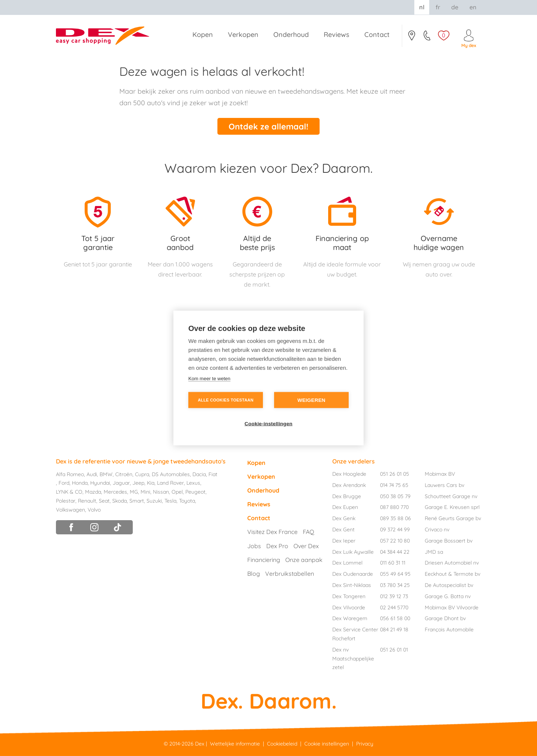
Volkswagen (70, 510)
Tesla (170, 501)
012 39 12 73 (394, 596)
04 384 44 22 (395, 552)
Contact (412, 38)
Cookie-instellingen (268, 424)
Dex (200, 744)
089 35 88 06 (395, 518)
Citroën (124, 474)
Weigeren (311, 400)
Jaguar (121, 483)
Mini (145, 492)
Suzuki (154, 501)
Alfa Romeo (70, 474)
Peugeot (195, 492)
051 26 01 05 (395, 474)
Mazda (93, 492)
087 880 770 (394, 507)
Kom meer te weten (209, 379)
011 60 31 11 (393, 563)
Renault (87, 501)
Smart (137, 501)
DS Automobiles (171, 474)
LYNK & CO (69, 492)
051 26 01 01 (394, 650)
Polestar (66, 501)
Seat (104, 501)
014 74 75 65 (394, 485)
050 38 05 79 (395, 496)
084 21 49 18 (394, 630)
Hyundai (100, 483)
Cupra (142, 474)
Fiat (213, 474)
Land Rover (170, 483)
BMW (106, 474)
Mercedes (115, 492)
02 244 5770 (394, 607)
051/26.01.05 (428, 38)
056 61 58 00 (395, 618)
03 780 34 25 (395, 585)
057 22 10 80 (395, 541)
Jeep (138, 483)
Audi (92, 474)
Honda (80, 483)
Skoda (120, 501)
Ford (64, 483)
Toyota (187, 501)
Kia (151, 483)
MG (134, 492)
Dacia (199, 474)
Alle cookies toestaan (225, 400)
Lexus (193, 483)
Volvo (94, 510)
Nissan (161, 492)
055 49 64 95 (395, 574)
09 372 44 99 (395, 529)
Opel (177, 492)
